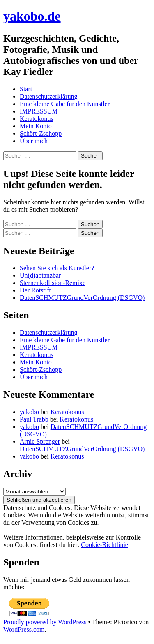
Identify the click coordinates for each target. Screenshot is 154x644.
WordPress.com (24, 629)
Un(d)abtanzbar (40, 275)
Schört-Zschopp (41, 133)
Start (26, 89)
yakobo (29, 412)
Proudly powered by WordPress (45, 622)
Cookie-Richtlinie (105, 545)
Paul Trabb (34, 419)
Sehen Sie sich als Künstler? (57, 268)
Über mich (34, 141)
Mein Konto (36, 126)
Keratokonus (37, 119)
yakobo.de (32, 16)
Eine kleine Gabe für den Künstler (65, 104)
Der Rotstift (35, 290)
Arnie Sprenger (40, 441)
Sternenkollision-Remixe (53, 283)
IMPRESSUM (39, 111)
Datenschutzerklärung (48, 96)
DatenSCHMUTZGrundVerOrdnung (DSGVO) (82, 298)
